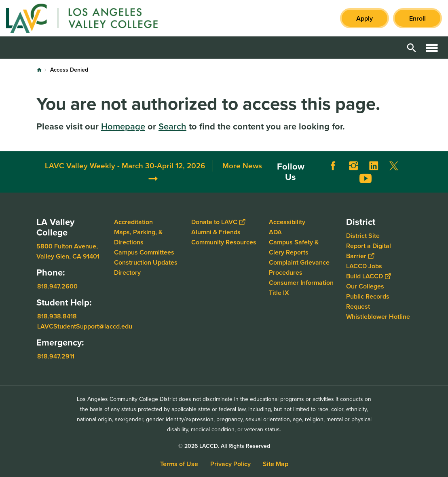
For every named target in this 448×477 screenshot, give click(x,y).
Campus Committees (144, 252)
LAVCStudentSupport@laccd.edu (85, 326)
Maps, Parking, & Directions (138, 237)
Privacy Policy (230, 464)
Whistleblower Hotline (378, 317)
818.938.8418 (57, 316)
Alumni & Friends (216, 232)
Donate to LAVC (218, 222)
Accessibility (287, 222)
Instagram (353, 166)
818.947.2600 (57, 286)
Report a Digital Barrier (369, 251)
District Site (363, 236)
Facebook (333, 166)
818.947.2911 (56, 356)
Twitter (394, 166)
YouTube (366, 178)
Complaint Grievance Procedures (299, 267)
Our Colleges (365, 286)
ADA (275, 232)
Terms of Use (179, 464)
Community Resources (224, 242)
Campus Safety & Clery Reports (294, 247)
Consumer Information (301, 283)
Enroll (417, 18)
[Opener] (440, 172)
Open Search (412, 48)
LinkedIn (374, 166)
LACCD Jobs (364, 266)
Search (172, 126)
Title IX (279, 293)
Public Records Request (368, 301)
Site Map (276, 464)
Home (39, 70)
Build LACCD (368, 276)
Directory (127, 272)
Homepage (123, 126)
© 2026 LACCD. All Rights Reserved (224, 446)
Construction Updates (146, 262)
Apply (365, 18)
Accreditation (133, 222)
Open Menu (432, 48)
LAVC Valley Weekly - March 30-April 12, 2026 (125, 166)
